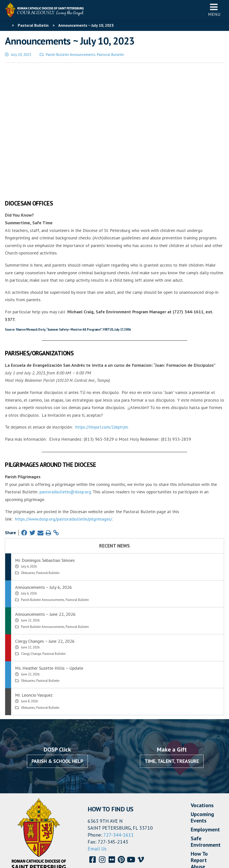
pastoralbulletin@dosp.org (65, 432)
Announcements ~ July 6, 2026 (43, 528)
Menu (214, 10)
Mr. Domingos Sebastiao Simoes (45, 501)
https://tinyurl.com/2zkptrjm (102, 368)
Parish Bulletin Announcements (71, 55)
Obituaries (28, 514)
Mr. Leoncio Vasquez (34, 636)
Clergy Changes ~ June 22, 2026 (45, 582)
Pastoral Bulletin (110, 55)
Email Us (97, 789)
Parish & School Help (57, 702)
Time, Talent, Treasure (172, 702)
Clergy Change (31, 594)
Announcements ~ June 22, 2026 (45, 555)
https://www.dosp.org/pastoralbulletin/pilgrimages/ (64, 460)
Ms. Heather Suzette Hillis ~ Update (49, 609)
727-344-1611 (119, 776)
